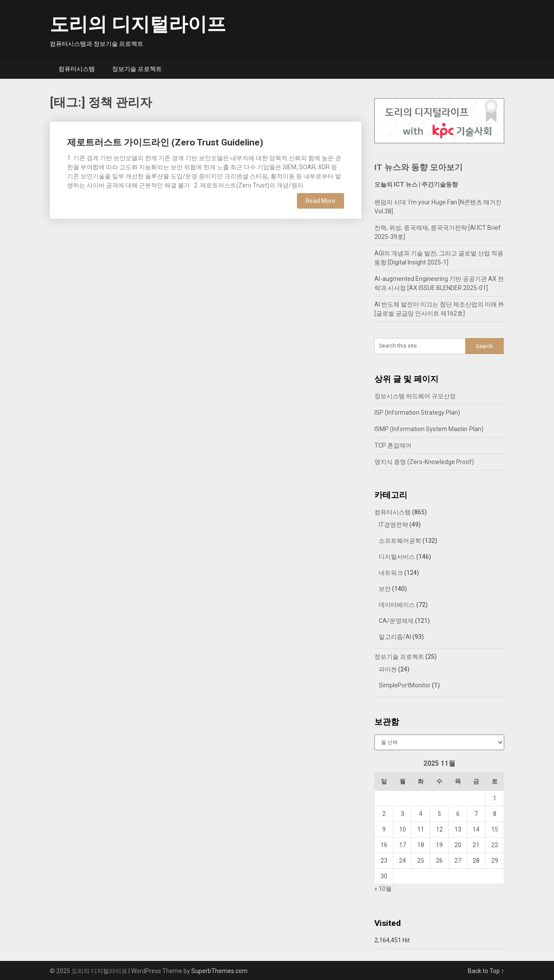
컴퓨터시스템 (77, 69)
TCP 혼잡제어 (393, 445)
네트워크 (391, 573)
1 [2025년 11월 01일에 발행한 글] (495, 798)
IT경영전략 (393, 525)
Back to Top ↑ (486, 971)
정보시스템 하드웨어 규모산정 (415, 396)
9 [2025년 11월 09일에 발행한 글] (384, 829)
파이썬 (388, 669)
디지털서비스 (397, 557)
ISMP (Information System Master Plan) (429, 429)
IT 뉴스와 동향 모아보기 (419, 167)
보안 (385, 589)
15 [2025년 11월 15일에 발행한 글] (495, 829)
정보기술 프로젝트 (137, 69)
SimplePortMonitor (405, 685)
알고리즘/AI (395, 637)
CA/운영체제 (396, 621)
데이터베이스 (397, 605)
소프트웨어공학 (400, 541)
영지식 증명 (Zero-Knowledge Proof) (424, 462)
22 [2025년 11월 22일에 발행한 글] (495, 845)
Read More (320, 201)
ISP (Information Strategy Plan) (417, 413)
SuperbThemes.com (219, 971)
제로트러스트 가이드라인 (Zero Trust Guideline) (165, 142)
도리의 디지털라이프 (138, 24)
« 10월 (383, 889)
